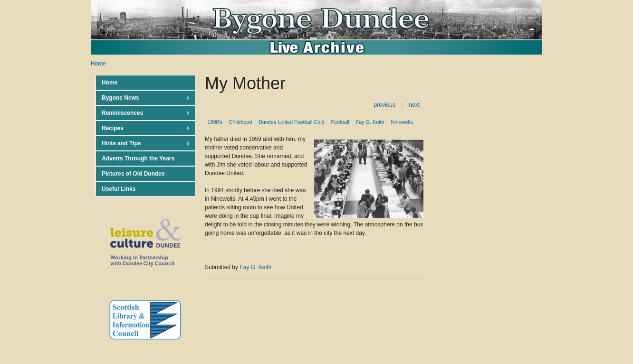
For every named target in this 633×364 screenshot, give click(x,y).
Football (340, 122)
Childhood (241, 122)
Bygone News (143, 98)
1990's (215, 122)
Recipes (143, 128)
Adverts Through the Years (138, 159)
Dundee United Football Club (292, 122)
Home (98, 64)
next (414, 105)
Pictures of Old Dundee (133, 174)
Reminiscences (143, 113)
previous (385, 105)
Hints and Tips (143, 144)
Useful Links (119, 189)
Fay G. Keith (370, 122)
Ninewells (402, 122)
